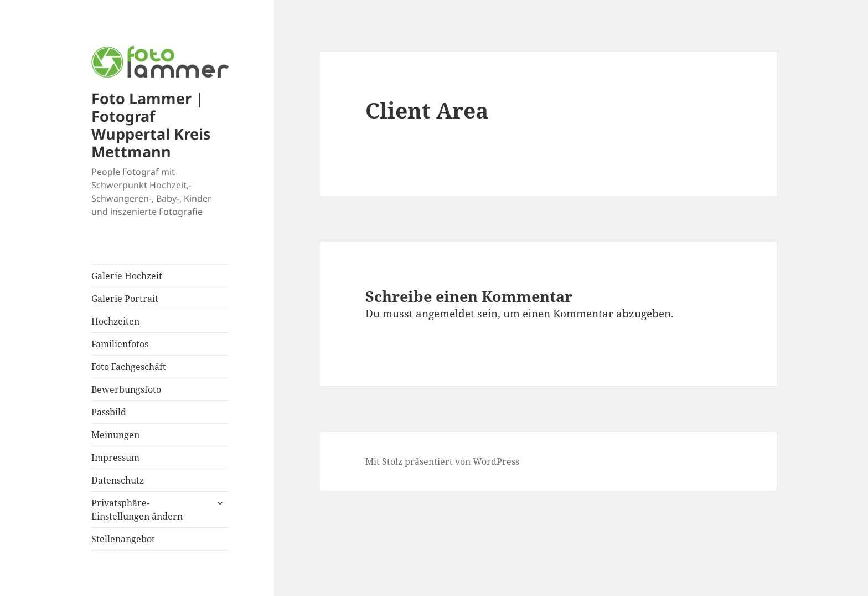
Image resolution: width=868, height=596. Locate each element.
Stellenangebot (123, 539)
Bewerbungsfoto (126, 389)
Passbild (109, 412)
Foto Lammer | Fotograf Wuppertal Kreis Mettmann (151, 125)
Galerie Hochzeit (127, 276)
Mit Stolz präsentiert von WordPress (442, 461)
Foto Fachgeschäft (129, 367)
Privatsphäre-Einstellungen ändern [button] (137, 510)
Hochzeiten (115, 321)
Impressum (115, 458)
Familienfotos (120, 344)
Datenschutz (118, 480)
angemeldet (445, 314)
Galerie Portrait (125, 299)
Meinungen (115, 435)
